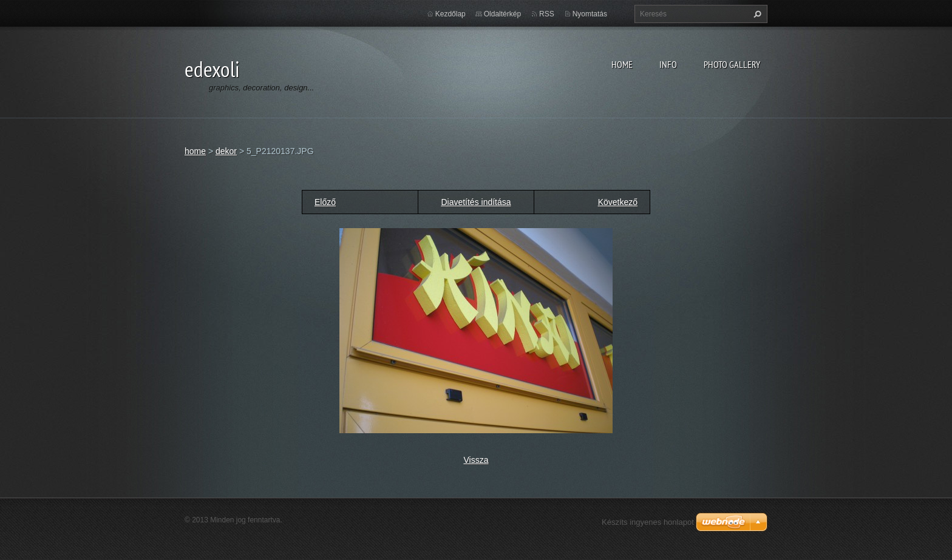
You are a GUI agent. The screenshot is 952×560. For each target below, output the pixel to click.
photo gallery (732, 64)
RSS (547, 14)
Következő (618, 202)
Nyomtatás (590, 14)
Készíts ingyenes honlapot (648, 522)
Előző (325, 202)
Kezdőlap (450, 14)
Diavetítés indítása (476, 202)
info (668, 64)
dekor (226, 151)
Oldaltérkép (502, 14)
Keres (756, 14)
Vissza (476, 460)
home (622, 64)
